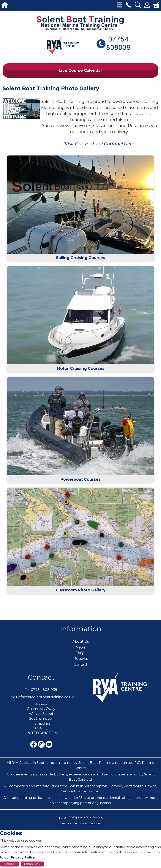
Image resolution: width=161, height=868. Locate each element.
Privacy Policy (23, 857)
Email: (13, 697)
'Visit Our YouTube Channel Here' (99, 144)
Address (41, 704)
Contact (41, 677)
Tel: (28, 690)
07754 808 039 (44, 690)
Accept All (9, 864)
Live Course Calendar (80, 70)
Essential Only (32, 864)
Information (81, 629)
